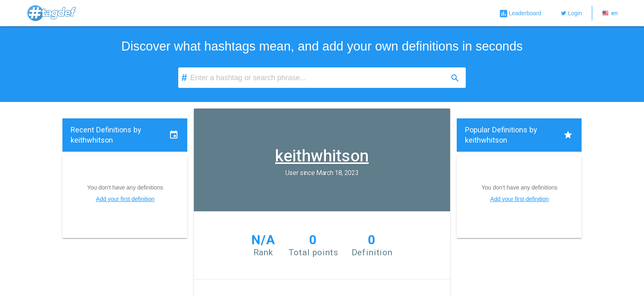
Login (572, 13)
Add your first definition (125, 199)
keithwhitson (322, 155)
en (610, 13)
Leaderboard (520, 14)
